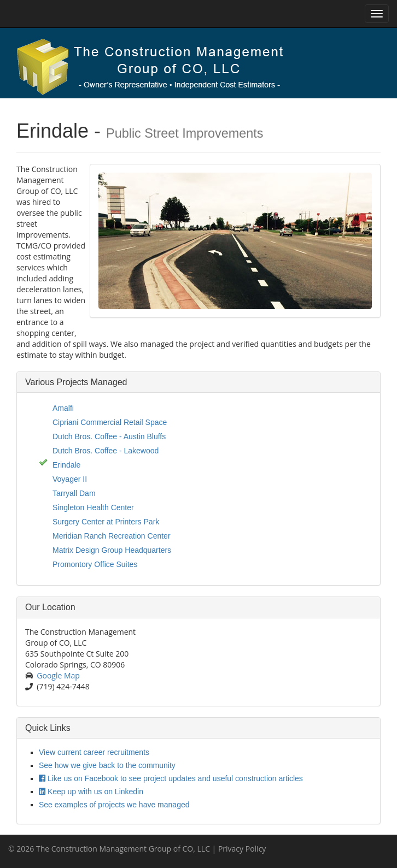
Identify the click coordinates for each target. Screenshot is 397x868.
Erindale (66, 465)
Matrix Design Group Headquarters (112, 550)
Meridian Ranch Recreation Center (112, 536)
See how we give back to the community (107, 765)
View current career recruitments (94, 752)
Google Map (58, 675)
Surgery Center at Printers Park (106, 522)
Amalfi (63, 408)
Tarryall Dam (74, 493)
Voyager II (70, 479)
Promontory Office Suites (95, 564)
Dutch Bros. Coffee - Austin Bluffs (109, 436)
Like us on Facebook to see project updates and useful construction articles (171, 778)
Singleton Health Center (93, 507)
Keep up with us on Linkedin (91, 792)
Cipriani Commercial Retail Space (110, 422)
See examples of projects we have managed (114, 805)
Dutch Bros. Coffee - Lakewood (106, 451)
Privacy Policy (242, 849)
